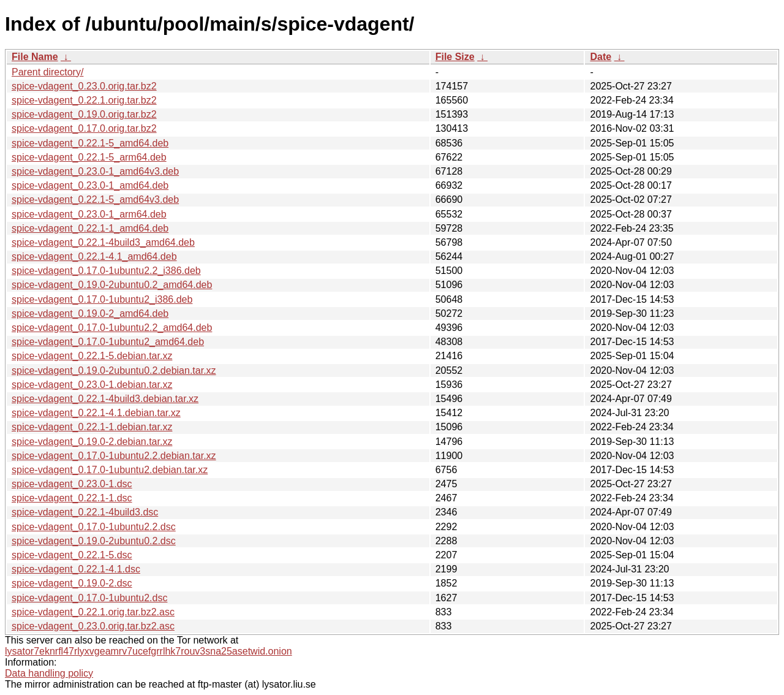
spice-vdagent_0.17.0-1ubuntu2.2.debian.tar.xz (114, 456)
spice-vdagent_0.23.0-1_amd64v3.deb (95, 171)
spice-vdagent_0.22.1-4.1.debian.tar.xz (96, 413)
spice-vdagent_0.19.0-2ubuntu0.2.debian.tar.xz (114, 370)
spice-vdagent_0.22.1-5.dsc (72, 555)
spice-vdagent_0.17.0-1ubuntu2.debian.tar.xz (110, 470)
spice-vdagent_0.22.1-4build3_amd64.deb (103, 242)
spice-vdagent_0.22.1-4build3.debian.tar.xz (105, 399)
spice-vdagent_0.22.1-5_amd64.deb (90, 143)
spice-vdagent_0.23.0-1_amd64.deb (90, 185)
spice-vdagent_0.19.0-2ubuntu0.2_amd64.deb (112, 285)
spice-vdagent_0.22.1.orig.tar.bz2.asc (93, 612)
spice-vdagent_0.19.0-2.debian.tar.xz (92, 442)
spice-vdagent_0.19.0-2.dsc (72, 583)
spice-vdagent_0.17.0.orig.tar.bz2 (84, 128)
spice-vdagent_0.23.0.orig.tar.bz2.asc (93, 626)
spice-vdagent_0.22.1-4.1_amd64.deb (94, 256)
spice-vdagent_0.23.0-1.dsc (72, 484)
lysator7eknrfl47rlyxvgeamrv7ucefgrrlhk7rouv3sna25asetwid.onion (149, 651)
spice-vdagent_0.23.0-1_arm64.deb (89, 214)
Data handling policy (49, 673)
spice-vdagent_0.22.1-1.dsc (72, 498)
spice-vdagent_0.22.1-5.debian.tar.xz (92, 356)
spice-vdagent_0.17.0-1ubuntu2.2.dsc (94, 527)
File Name (35, 57)
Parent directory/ (47, 72)
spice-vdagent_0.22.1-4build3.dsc (85, 512)
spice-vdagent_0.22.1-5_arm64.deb (89, 157)
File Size (455, 57)
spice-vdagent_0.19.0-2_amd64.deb (90, 313)
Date (601, 57)
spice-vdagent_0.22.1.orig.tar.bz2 (84, 100)
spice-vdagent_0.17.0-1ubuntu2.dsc (89, 598)
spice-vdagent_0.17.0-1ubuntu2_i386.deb (102, 299)
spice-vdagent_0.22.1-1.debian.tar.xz (92, 427)
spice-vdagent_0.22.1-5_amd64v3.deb (95, 199)
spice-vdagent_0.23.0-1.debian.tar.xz (92, 385)
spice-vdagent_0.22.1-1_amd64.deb (90, 228)
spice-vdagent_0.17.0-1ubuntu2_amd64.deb (108, 342)
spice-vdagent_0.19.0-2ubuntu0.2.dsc (94, 541)
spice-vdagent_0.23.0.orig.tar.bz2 (84, 86)
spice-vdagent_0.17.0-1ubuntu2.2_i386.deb (106, 271)
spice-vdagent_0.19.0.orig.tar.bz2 (84, 114)
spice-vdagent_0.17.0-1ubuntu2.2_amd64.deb (112, 328)
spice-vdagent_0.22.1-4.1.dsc (76, 569)
